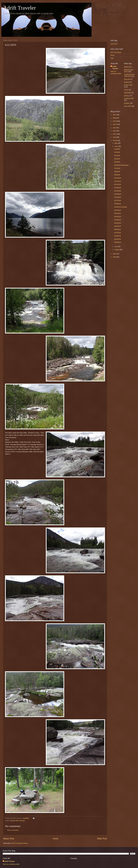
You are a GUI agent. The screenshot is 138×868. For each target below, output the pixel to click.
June (116, 146)
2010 (115, 121)
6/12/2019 (118, 184)
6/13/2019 (118, 188)
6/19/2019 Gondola (121, 207)
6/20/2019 (118, 210)
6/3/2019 (117, 156)
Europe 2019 (15, 821)
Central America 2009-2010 (129, 75)
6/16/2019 (118, 197)
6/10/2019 (118, 178)
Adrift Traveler (19, 8)
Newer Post (9, 839)
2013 (115, 128)
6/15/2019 (118, 194)
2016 (115, 131)
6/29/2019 (118, 239)
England (127, 82)
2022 (115, 254)
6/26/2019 (118, 229)
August (117, 250)
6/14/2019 (118, 191)
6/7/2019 (117, 168)
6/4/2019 (117, 159)
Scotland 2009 (129, 99)
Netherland (128, 93)
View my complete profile (11, 864)
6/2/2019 (117, 152)
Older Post (102, 839)
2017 (115, 134)
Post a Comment (13, 830)
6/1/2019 (117, 149)
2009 (115, 118)
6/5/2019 (117, 162)
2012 (115, 124)
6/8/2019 (117, 172)
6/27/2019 (118, 233)
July (116, 246)
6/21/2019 (118, 213)
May (116, 143)
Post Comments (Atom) (20, 843)
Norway (22, 821)
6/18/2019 (118, 204)
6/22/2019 (118, 217)
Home (55, 839)
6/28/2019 (118, 236)
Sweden (127, 103)
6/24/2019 (118, 223)
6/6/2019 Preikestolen (121, 165)
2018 (115, 137)
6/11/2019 (118, 181)
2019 (115, 141)
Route (112, 55)
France (126, 90)
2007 (115, 115)
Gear (112, 58)
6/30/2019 (118, 242)
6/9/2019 (117, 175)
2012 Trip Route (116, 52)
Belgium (127, 67)
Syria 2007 (114, 44)
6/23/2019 (118, 220)
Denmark (127, 79)
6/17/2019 (118, 201)
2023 (115, 257)
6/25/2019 (118, 226)
